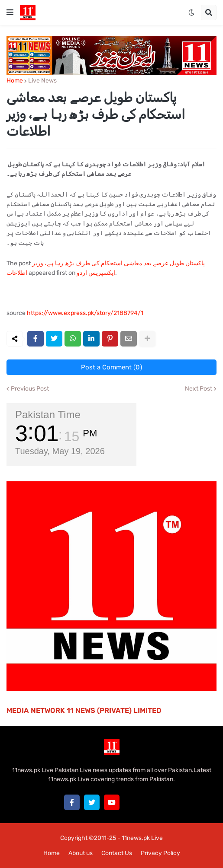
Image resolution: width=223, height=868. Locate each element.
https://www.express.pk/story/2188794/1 (85, 313)
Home (15, 81)
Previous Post (30, 389)
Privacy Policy (160, 853)
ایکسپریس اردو (96, 273)
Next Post (199, 389)
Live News (42, 81)
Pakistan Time (48, 415)
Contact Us (117, 853)
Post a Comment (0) (111, 367)
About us (81, 853)
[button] (10, 13)
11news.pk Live (142, 838)
